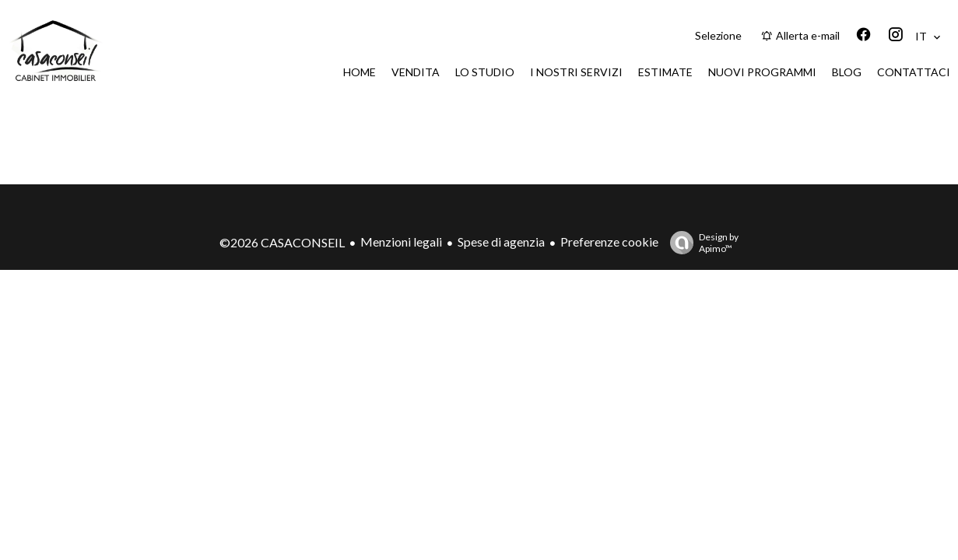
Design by (700, 243)
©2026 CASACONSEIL (282, 242)
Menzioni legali (401, 241)
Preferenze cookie (609, 241)
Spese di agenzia (501, 241)
